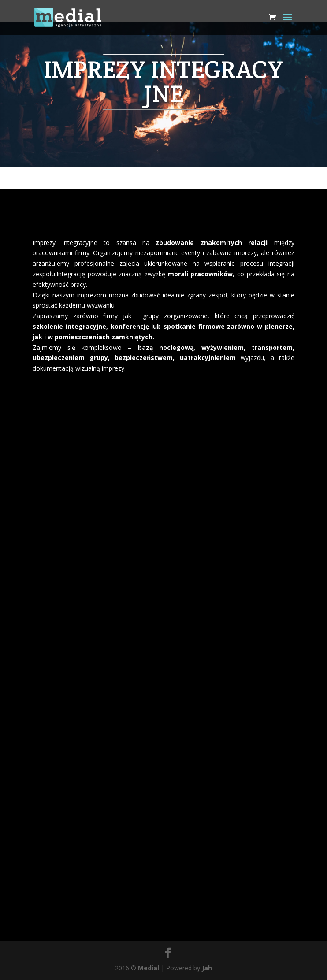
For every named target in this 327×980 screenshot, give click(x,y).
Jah (207, 968)
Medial (149, 968)
